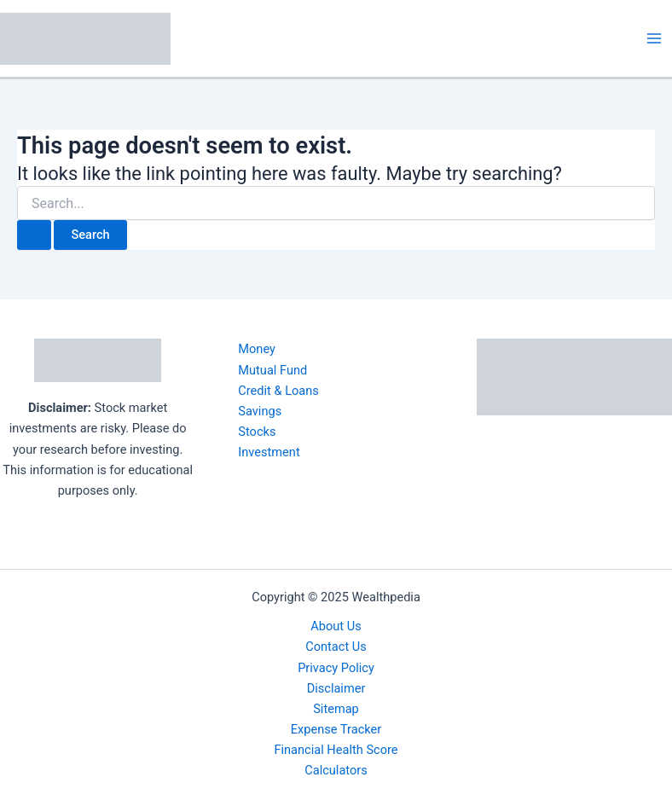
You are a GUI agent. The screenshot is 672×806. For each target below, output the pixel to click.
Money (257, 349)
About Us (336, 626)
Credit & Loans (278, 391)
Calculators (336, 770)
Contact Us (336, 647)
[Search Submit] (34, 235)
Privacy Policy (336, 668)
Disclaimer (336, 688)
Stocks (257, 432)
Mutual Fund (272, 370)
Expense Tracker (336, 729)
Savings (260, 411)
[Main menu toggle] (654, 38)
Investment (269, 452)
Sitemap (336, 709)
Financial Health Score (336, 750)
